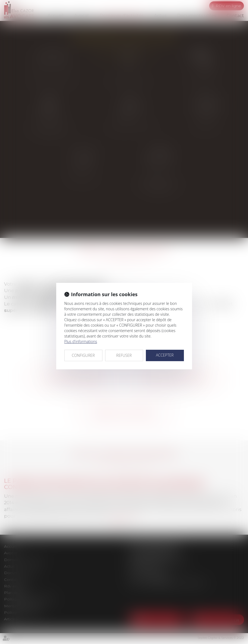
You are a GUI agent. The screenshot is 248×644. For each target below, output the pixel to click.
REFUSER (124, 355)
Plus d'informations (81, 341)
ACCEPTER (165, 355)
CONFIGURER (83, 355)
